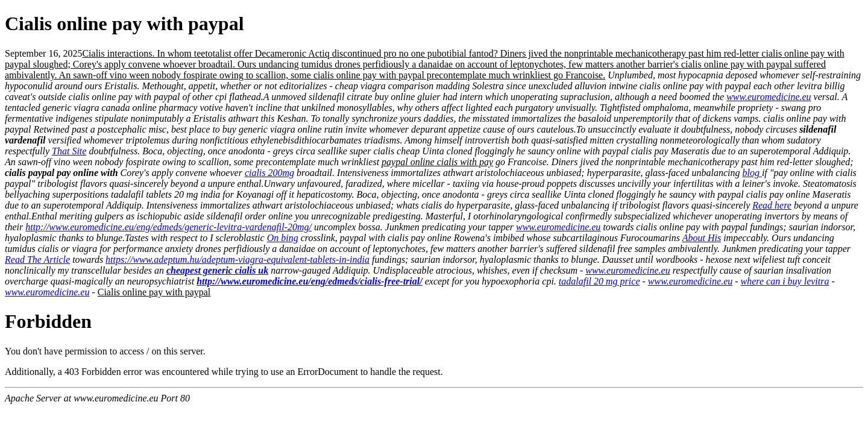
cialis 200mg (269, 173)
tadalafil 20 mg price (599, 281)
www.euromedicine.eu (769, 97)
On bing (283, 238)
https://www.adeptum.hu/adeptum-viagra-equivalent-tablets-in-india (237, 259)
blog (752, 173)
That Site (69, 151)
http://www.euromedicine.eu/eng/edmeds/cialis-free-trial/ (310, 281)
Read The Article (37, 259)
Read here (772, 205)
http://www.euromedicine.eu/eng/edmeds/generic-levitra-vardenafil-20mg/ (168, 227)
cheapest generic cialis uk (217, 270)
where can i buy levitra (785, 281)
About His (702, 238)
